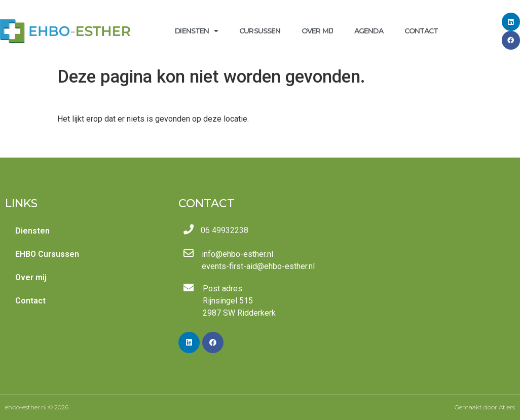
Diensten (196, 31)
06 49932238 (225, 230)
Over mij (317, 31)
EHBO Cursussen (47, 254)
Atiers (507, 407)
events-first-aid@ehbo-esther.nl (258, 266)
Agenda (369, 31)
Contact (421, 31)
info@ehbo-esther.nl (237, 254)
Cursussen (260, 31)
